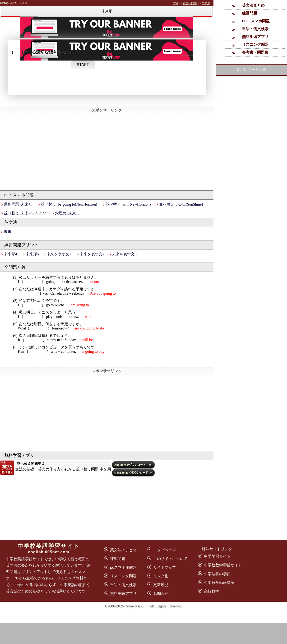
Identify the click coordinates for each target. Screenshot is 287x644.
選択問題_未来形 (18, 204)
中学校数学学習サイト (223, 565)
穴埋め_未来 (67, 213)
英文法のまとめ (123, 550)
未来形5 (32, 254)
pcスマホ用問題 (123, 567)
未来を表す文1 (59, 254)
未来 (8, 232)
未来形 (206, 3)
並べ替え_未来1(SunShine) (181, 204)
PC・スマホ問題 (256, 21)
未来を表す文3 (124, 254)
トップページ (165, 550)
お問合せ (161, 594)
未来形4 (10, 254)
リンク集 (161, 576)
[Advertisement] (143, 633)
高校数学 (212, 591)
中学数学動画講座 (219, 583)
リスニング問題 (255, 45)
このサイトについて (170, 559)
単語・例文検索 (255, 29)
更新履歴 (161, 585)
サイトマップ (165, 567)
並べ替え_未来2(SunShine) (26, 213)
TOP (176, 3)
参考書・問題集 (255, 52)
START (83, 65)
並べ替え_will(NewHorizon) (128, 204)
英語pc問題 (190, 3)
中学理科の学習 (217, 574)
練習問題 (250, 13)
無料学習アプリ (255, 37)
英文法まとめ (253, 5)
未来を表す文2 (92, 254)
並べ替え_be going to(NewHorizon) (69, 204)
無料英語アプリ (123, 594)
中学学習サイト (217, 556)
